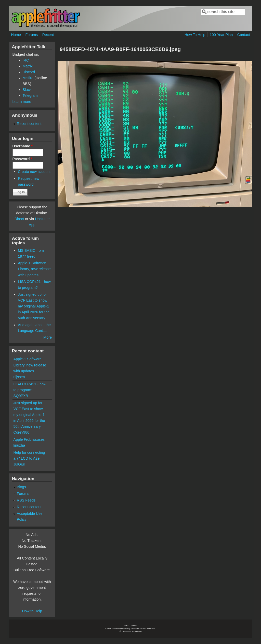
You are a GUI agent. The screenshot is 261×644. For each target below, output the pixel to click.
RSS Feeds (26, 500)
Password (22, 159)
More (48, 337)
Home (16, 35)
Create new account (34, 172)
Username (23, 146)
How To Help (195, 35)
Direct (19, 219)
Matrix (28, 66)
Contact (244, 35)
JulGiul (19, 464)
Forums (31, 35)
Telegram (30, 96)
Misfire (28, 78)
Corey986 (21, 432)
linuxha (19, 445)
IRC (26, 60)
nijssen (19, 377)
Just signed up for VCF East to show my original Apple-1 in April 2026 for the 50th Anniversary (34, 306)
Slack (27, 90)
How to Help (32, 611)
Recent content (29, 124)
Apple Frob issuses (29, 439)
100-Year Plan (221, 35)
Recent (48, 35)
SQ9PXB (21, 396)
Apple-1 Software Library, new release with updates (34, 269)
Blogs (21, 487)
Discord (29, 72)
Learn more (22, 102)
